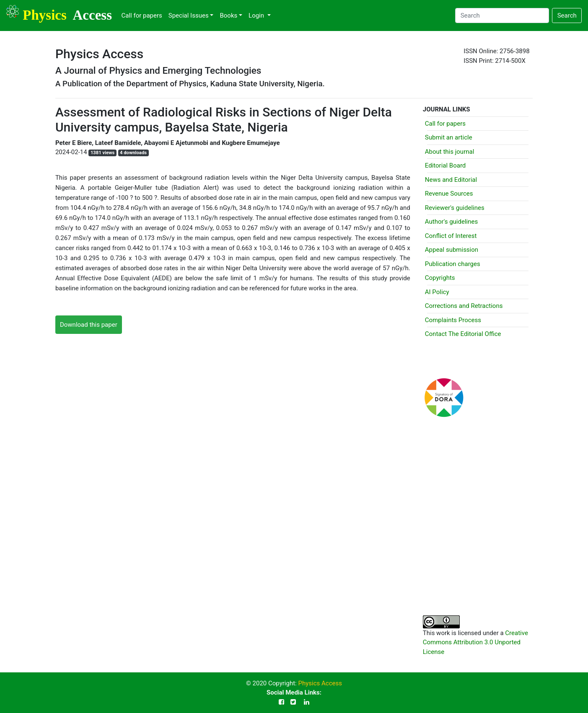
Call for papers (141, 15)
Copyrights (440, 278)
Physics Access (320, 683)
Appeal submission (452, 250)
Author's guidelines (451, 222)
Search (567, 15)
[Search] (502, 15)
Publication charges (453, 264)
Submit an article (449, 137)
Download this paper (89, 325)
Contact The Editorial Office (463, 334)
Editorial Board (446, 165)
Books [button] (228, 15)
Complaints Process (453, 320)
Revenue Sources (449, 194)
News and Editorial (451, 180)
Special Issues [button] (189, 15)
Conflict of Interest (451, 236)
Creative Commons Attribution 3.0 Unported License (475, 642)
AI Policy (437, 292)
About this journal (450, 152)
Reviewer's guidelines (455, 208)
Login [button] (257, 15)
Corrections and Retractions (464, 306)
